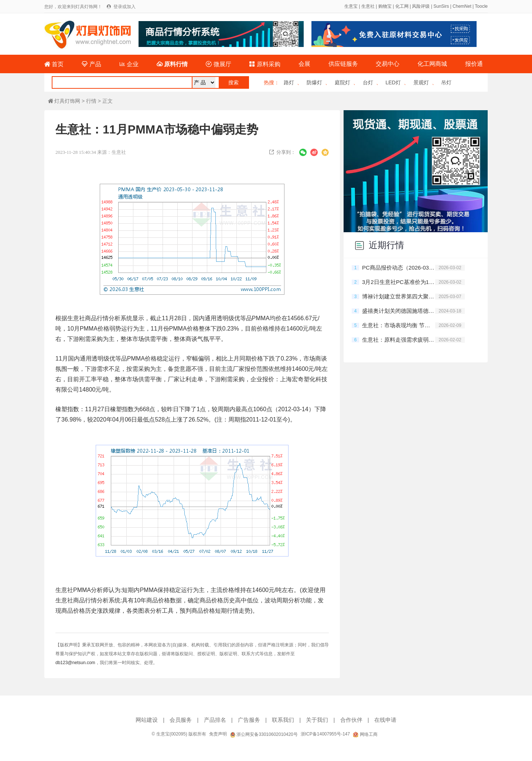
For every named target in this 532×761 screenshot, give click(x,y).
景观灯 (421, 82)
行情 (91, 101)
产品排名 (215, 720)
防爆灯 (314, 82)
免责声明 (218, 734)
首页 (54, 64)
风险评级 (421, 6)
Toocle (481, 6)
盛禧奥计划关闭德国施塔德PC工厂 (399, 311)
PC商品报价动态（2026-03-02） (399, 268)
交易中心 (388, 64)
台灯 (368, 82)
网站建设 (147, 720)
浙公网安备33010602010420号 (264, 734)
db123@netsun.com (75, 663)
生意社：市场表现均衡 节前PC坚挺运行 (399, 325)
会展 (304, 64)
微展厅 (218, 64)
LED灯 (393, 82)
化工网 (402, 6)
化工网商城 (432, 64)
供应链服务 (343, 64)
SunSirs (441, 6)
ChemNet (462, 6)
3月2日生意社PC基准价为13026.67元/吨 (399, 282)
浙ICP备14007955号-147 (325, 734)
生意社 (368, 6)
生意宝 (351, 6)
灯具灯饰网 (64, 101)
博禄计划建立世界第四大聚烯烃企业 (399, 296)
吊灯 (446, 82)
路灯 (289, 82)
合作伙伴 (351, 720)
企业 (129, 64)
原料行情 (172, 64)
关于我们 (317, 720)
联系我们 (283, 720)
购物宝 (385, 6)
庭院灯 (342, 82)
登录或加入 (125, 7)
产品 (91, 64)
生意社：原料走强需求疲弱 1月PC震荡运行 (399, 340)
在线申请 (385, 720)
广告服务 (249, 720)
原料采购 (265, 64)
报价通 (474, 64)
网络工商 (365, 734)
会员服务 (181, 720)
